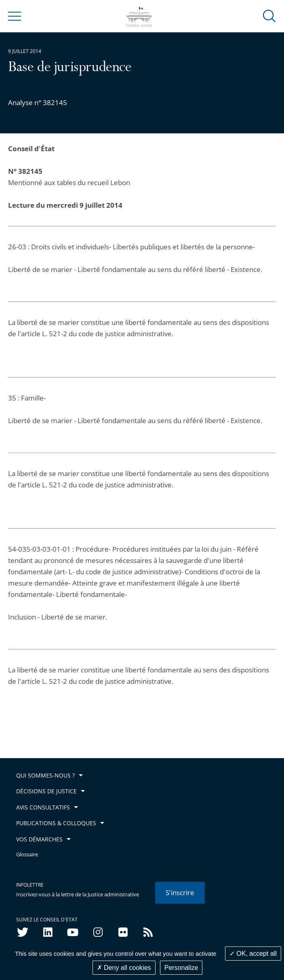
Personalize (181, 968)
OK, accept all (253, 954)
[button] (269, 16)
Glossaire (27, 855)
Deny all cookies (124, 968)
